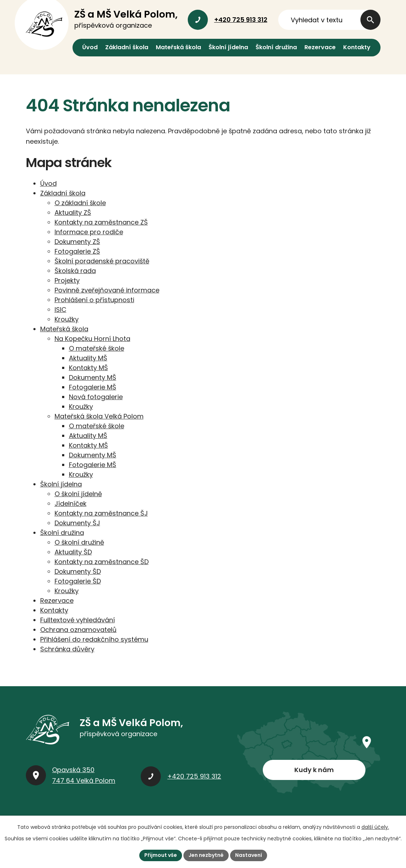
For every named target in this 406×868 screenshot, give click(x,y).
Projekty (67, 280)
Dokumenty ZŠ (77, 242)
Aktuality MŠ (88, 358)
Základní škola (127, 47)
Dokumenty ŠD (78, 571)
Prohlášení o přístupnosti (94, 300)
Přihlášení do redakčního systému (94, 639)
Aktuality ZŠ (73, 213)
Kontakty (357, 47)
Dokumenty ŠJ (77, 523)
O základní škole (80, 203)
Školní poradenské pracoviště (102, 261)
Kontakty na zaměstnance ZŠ (101, 222)
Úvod (90, 47)
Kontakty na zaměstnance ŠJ (101, 513)
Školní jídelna (228, 47)
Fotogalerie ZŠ (77, 251)
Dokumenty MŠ (93, 377)
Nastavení (249, 855)
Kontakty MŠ (88, 368)
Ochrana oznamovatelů (78, 630)
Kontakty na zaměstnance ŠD (102, 562)
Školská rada (75, 271)
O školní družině (79, 542)
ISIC (60, 310)
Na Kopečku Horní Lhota (92, 339)
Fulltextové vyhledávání (78, 620)
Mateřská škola (178, 47)
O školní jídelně (78, 494)
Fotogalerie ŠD (78, 581)
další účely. (375, 827)
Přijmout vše (161, 855)
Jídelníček (71, 504)
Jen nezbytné (206, 855)
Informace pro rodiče (89, 232)
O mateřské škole (97, 348)
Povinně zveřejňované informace (107, 290)
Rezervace (320, 47)
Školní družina (276, 47)
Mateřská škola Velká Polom (99, 416)
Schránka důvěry (67, 649)
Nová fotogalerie (96, 397)
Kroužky (67, 319)
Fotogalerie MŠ (93, 387)
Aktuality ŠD (73, 552)
